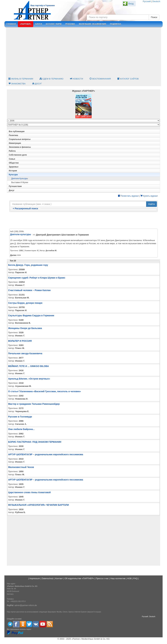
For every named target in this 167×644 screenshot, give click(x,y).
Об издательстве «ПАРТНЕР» (79, 578)
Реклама (70, 24)
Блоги (39, 24)
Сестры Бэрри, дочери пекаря (25, 303)
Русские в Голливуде (20, 417)
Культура (13, 175)
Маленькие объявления (93, 24)
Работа (12, 151)
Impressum (35, 578)
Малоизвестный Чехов (21, 467)
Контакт (59, 578)
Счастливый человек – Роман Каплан (29, 290)
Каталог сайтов (128, 79)
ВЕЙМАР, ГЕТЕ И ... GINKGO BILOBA (28, 366)
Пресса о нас (102, 578)
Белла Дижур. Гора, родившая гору (28, 265)
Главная (11, 24)
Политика (13, 135)
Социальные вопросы (20, 139)
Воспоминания (100, 79)
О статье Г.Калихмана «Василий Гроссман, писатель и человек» (45, 391)
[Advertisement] (83, 52)
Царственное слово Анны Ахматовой (29, 492)
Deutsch (156, 1)
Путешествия (15, 186)
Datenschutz (48, 578)
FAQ (135, 578)
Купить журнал (149, 196)
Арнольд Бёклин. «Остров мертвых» (29, 379)
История (13, 171)
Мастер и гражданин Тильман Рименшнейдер (34, 404)
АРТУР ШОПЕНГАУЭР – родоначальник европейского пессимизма (46, 454)
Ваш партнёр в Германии (43, 6)
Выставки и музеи (20, 182)
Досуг (37, 84)
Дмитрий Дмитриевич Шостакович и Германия (62, 235)
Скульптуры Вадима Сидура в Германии (31, 315)
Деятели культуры (20, 179)
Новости (77, 79)
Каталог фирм (54, 24)
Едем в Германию (51, 79)
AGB (129, 578)
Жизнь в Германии (21, 79)
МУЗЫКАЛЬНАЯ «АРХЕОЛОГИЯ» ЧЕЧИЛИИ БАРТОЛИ (38, 505)
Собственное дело (18, 155)
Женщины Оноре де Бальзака (25, 328)
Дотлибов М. (51, 250)
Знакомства (17, 84)
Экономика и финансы (20, 147)
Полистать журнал (128, 196)
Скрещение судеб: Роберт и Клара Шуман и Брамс (37, 278)
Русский (147, 1)
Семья (12, 159)
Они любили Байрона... (21, 429)
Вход (131, 4)
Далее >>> (15, 255)
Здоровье (14, 167)
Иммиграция (15, 143)
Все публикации (17, 131)
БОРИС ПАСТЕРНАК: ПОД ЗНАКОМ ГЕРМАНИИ (35, 442)
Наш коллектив (118, 578)
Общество (14, 163)
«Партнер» (26, 24)
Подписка (115, 24)
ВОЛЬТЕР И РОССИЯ (20, 341)
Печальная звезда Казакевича (25, 353)
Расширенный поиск (25, 208)
